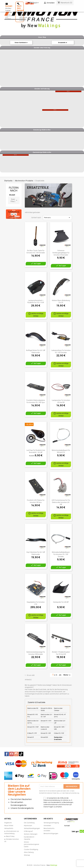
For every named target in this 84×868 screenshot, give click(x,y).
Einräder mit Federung (42, 89)
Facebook (7, 754)
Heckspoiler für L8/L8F (61, 602)
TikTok (21, 754)
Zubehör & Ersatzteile (36, 702)
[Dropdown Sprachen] (33, 3)
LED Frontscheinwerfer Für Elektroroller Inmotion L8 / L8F (61, 502)
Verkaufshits (9, 828)
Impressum (28, 825)
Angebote (8, 823)
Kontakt (67, 826)
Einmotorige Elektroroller (42, 130)
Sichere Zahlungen (31, 834)
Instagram (16, 754)
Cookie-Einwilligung (31, 849)
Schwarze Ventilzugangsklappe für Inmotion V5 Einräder (61, 253)
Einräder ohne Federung (42, 48)
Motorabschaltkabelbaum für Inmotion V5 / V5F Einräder (61, 554)
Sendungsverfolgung (51, 823)
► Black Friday (9, 836)
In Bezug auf (28, 831)
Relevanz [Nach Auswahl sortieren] (57, 218)
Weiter (67, 675)
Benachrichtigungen (51, 833)
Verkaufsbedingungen (32, 828)
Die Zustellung (29, 823)
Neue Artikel (9, 825)
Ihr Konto (48, 819)
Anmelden (47, 825)
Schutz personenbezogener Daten (32, 844)
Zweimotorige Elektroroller (42, 152)
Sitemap (27, 855)
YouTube (11, 754)
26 (60, 675)
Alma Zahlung (29, 852)
